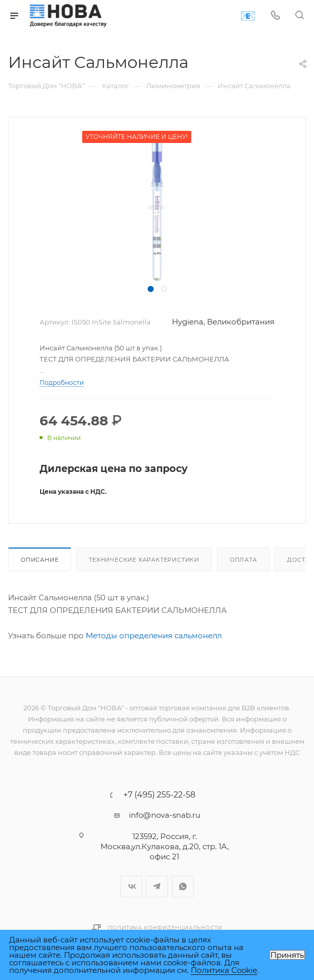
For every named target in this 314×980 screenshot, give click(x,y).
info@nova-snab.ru (165, 815)
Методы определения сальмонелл (154, 636)
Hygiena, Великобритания (223, 322)
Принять (287, 955)
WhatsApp (183, 886)
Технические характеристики (144, 560)
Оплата (243, 560)
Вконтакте (131, 886)
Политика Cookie (224, 970)
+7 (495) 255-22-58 (159, 795)
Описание (40, 560)
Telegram (157, 886)
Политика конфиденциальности (165, 928)
